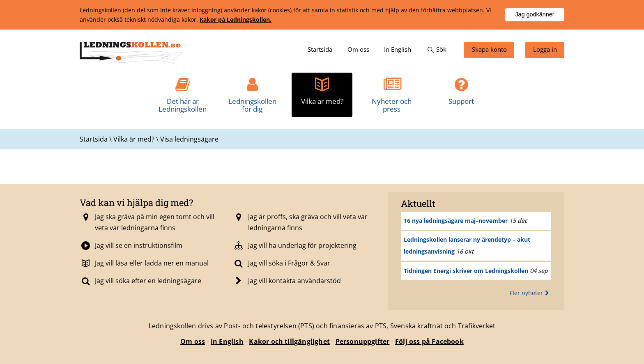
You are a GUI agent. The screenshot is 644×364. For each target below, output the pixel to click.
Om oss (193, 341)
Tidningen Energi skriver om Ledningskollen (466, 271)
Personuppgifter (363, 341)
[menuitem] (320, 50)
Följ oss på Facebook (429, 341)
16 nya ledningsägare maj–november (456, 221)
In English (227, 341)
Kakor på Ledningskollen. (236, 19)
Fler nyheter (530, 293)
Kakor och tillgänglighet (289, 341)
